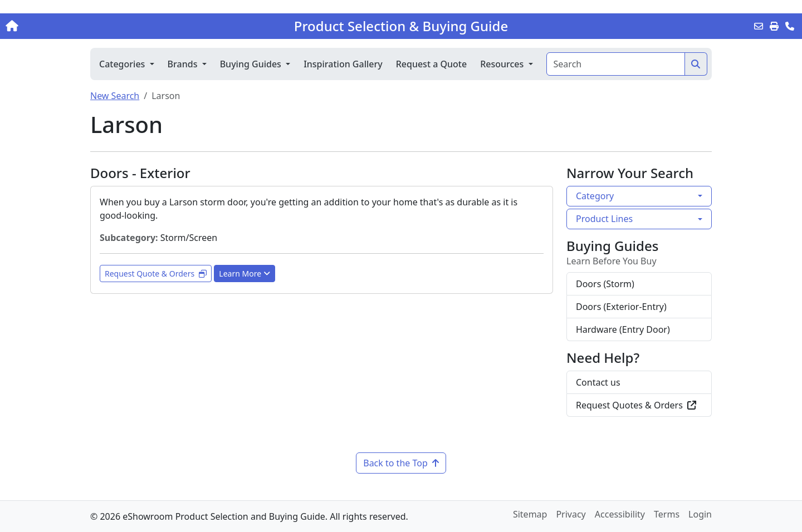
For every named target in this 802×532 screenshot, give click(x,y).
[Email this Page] (759, 26)
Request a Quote (431, 64)
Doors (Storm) (605, 284)
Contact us (598, 382)
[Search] (616, 64)
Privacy (571, 514)
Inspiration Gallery (343, 64)
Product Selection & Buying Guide (401, 26)
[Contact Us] (790, 26)
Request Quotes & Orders (636, 405)
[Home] (84, 26)
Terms (667, 514)
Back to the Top (401, 463)
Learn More (244, 274)
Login (700, 514)
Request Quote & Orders (156, 274)
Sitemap (530, 514)
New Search (115, 96)
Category (595, 196)
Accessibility (620, 514)
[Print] (774, 26)
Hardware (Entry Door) (623, 329)
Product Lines (604, 219)
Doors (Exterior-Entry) (621, 307)
